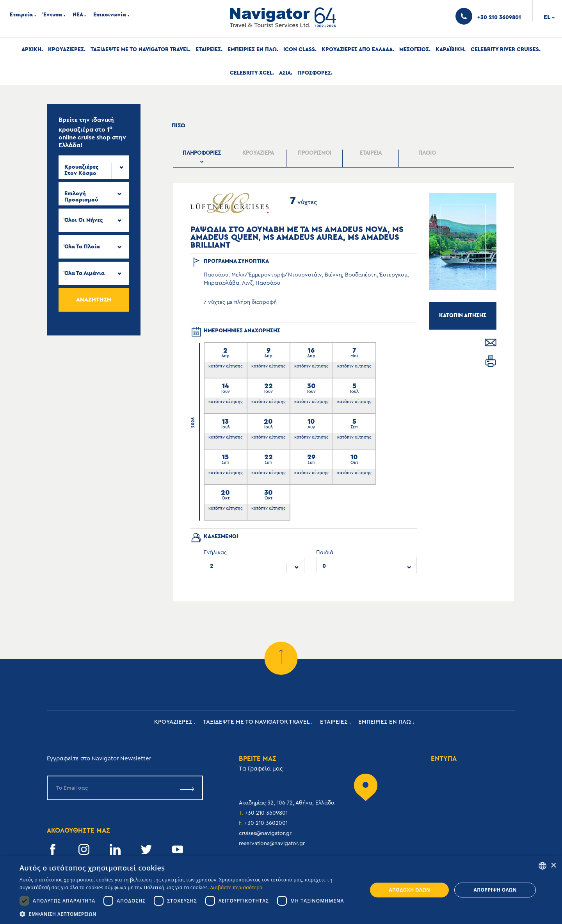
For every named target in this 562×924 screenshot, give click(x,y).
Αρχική (31, 50)
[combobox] (94, 167)
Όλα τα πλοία (82, 247)
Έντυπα (53, 15)
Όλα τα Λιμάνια (84, 273)
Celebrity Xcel (251, 73)
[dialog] (281, 890)
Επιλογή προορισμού (81, 197)
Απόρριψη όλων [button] (495, 890)
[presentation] (202, 158)
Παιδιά (325, 553)
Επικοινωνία (110, 15)
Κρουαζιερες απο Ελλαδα (357, 50)
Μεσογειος (414, 50)
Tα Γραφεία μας (261, 769)
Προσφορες (314, 73)
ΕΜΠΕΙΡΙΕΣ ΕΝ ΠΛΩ (252, 50)
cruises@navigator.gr (265, 833)
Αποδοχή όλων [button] (409, 890)
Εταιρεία (21, 15)
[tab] (202, 158)
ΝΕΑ (78, 15)
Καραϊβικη (450, 50)
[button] (188, 914)
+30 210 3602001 (266, 823)
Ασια (285, 73)
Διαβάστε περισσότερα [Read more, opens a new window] (237, 887)
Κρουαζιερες (66, 50)
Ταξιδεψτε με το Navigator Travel (140, 50)
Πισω (179, 126)
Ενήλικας (215, 553)
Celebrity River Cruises (505, 50)
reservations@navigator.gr (272, 844)
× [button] (553, 866)
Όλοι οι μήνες (84, 220)
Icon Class (299, 50)
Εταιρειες (208, 50)
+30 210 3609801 (266, 813)
